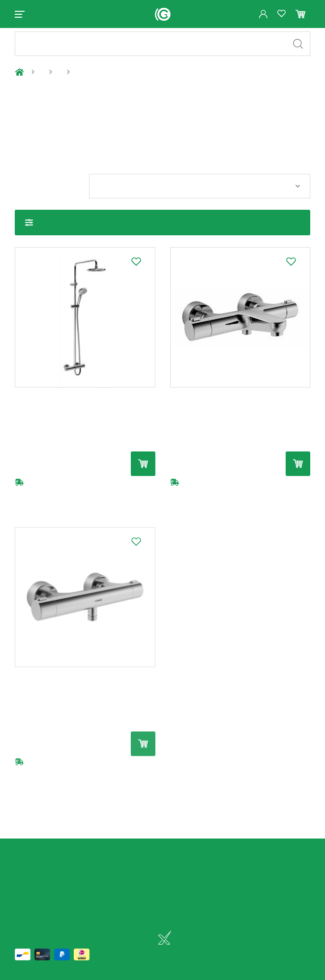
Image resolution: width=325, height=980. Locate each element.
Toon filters (29, 231)
